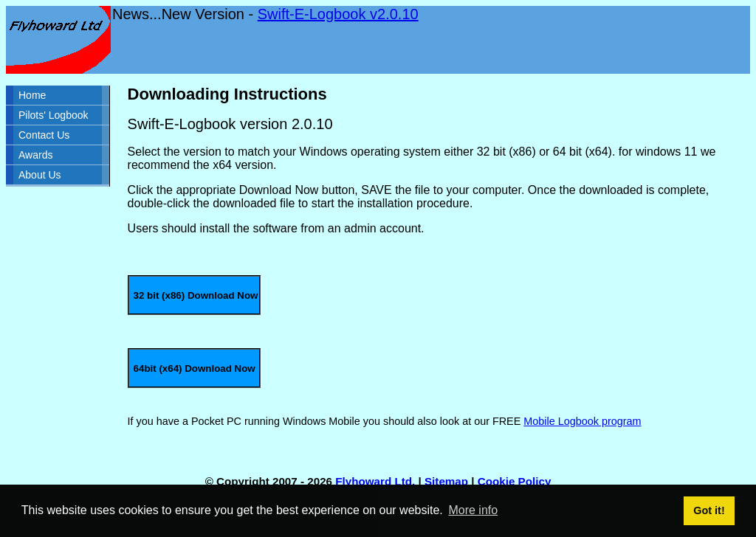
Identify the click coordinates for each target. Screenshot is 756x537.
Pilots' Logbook (54, 115)
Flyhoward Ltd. (375, 481)
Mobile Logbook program (582, 421)
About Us (40, 175)
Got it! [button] (709, 510)
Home (32, 95)
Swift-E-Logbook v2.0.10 (338, 14)
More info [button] (473, 510)
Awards (35, 155)
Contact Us (44, 135)
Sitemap (446, 481)
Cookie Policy (515, 481)
